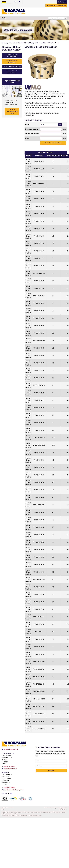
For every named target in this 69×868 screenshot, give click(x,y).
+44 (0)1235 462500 (8, 766)
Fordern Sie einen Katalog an (56, 5)
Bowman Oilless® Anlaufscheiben (12, 72)
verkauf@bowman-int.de (10, 749)
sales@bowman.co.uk (9, 769)
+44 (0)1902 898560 (8, 788)
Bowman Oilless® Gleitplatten (12, 67)
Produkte (13, 43)
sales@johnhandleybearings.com (13, 790)
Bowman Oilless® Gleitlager (26, 43)
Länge (27, 138)
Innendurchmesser (32, 129)
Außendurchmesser (32, 134)
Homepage (5, 43)
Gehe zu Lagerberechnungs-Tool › (12, 111)
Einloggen (62, 2)
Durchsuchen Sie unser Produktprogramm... (55, 18)
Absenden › (51, 771)
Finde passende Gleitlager (53, 143)
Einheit (28, 124)
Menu (5, 18)
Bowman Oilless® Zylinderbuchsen (12, 55)
